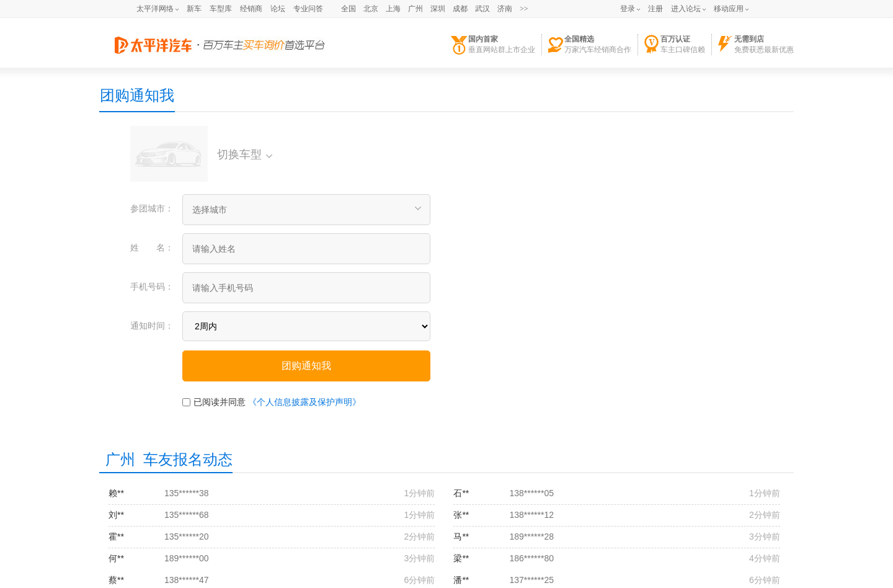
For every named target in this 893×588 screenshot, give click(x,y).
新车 (194, 9)
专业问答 (308, 9)
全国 (349, 9)
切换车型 (245, 154)
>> (524, 9)
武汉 (482, 9)
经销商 (251, 9)
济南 (505, 9)
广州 (415, 9)
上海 (393, 9)
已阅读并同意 (220, 402)
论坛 (278, 9)
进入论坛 (686, 9)
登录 (628, 9)
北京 (371, 9)
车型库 (221, 9)
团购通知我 (137, 95)
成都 (460, 9)
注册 (655, 9)
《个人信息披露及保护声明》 (304, 402)
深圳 (438, 9)
